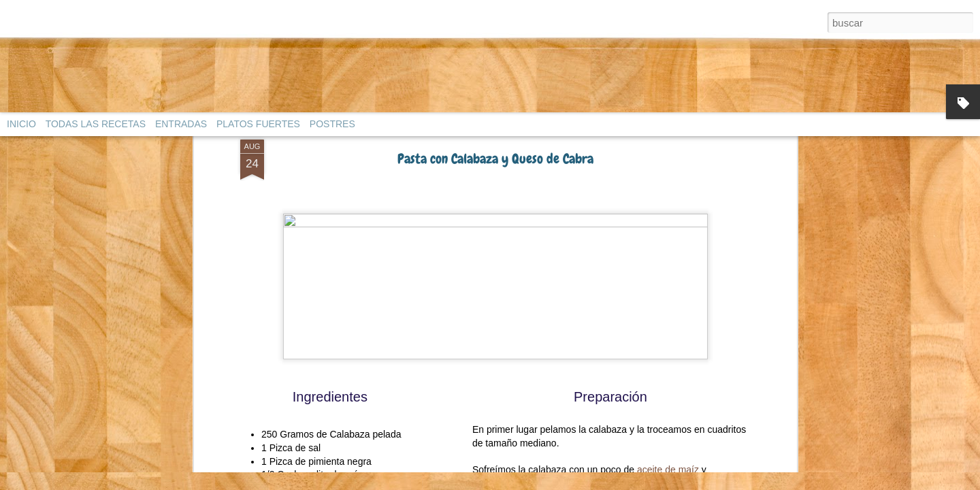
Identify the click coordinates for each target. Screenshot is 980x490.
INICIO (21, 124)
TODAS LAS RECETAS (96, 124)
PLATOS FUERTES (258, 124)
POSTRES (332, 124)
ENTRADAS (181, 124)
